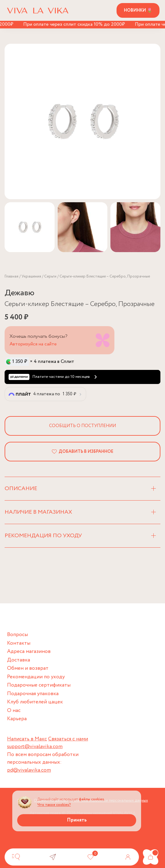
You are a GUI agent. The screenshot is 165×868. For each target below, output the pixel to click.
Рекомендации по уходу (36, 677)
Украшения (31, 276)
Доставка (19, 660)
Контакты (19, 643)
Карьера (17, 719)
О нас (14, 711)
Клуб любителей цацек (35, 702)
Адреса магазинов (29, 652)
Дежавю (19, 293)
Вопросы (17, 635)
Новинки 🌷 (138, 10)
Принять (77, 820)
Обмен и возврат (28, 668)
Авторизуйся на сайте (33, 344)
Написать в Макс (27, 739)
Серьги (50, 276)
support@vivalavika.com (35, 747)
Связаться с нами (68, 739)
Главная (12, 276)
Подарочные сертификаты (39, 685)
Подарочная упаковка (33, 694)
